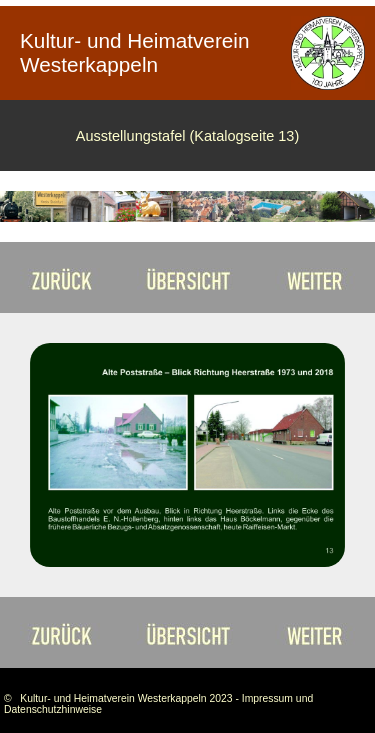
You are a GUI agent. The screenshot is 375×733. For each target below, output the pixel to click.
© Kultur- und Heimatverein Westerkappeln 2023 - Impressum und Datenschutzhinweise (158, 704)
